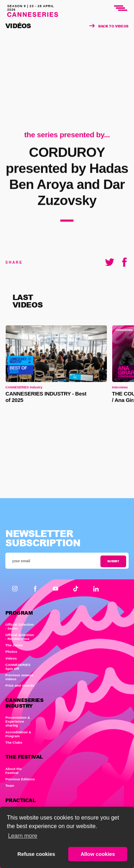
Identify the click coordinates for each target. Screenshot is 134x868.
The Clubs (14, 742)
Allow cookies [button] (98, 854)
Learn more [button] (23, 836)
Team (10, 786)
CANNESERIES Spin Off (18, 667)
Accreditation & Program (18, 734)
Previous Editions (20, 779)
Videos (11, 658)
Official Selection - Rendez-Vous (20, 637)
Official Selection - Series (20, 626)
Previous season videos (19, 677)
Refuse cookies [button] (36, 854)
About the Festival (14, 771)
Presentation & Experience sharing (18, 721)
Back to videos (109, 26)
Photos (11, 652)
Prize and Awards (20, 685)
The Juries (14, 645)
